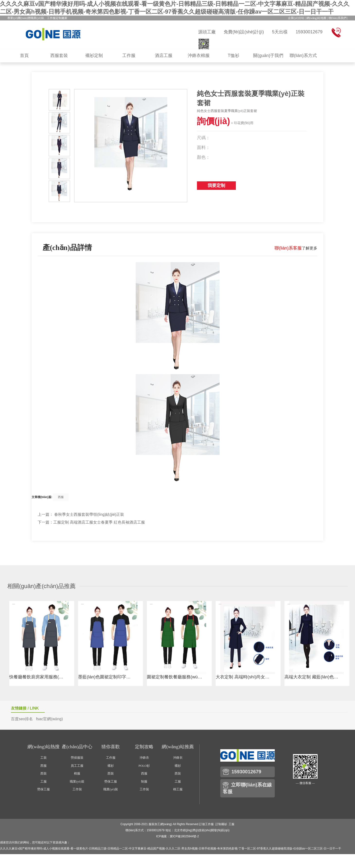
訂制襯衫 (221, 824)
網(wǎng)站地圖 (316, 18)
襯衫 (111, 766)
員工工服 (77, 766)
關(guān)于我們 (268, 55)
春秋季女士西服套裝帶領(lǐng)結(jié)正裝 (89, 514)
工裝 (44, 758)
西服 (61, 497)
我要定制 (216, 185)
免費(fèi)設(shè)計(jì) (244, 32)
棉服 (77, 773)
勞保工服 (44, 789)
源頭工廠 (207, 32)
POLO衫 (144, 766)
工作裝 (77, 789)
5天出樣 (280, 32)
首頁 (24, 55)
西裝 (44, 773)
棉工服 (178, 789)
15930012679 (309, 32)
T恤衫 (234, 55)
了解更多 (296, 248)
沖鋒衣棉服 (199, 55)
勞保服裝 (77, 758)
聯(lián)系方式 (303, 55)
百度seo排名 (22, 719)
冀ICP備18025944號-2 (184, 836)
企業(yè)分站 (296, 18)
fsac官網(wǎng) (49, 719)
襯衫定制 (94, 55)
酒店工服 (164, 55)
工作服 (129, 55)
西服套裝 (59, 55)
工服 (44, 781)
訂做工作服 (206, 824)
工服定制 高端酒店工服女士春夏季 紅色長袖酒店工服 (99, 522)
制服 (144, 781)
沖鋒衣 (144, 758)
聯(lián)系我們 (337, 18)
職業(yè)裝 (77, 781)
